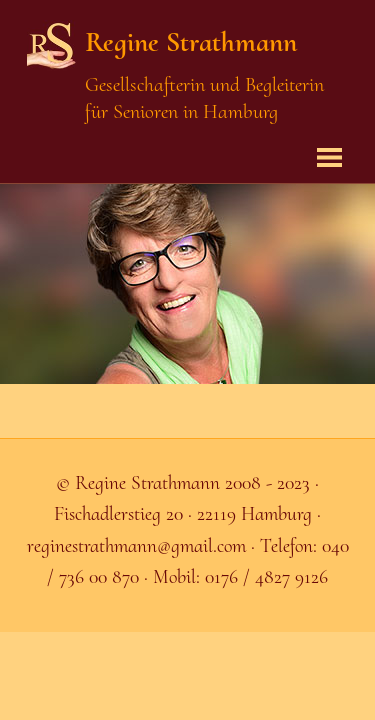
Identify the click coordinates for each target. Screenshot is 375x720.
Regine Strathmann (191, 42)
